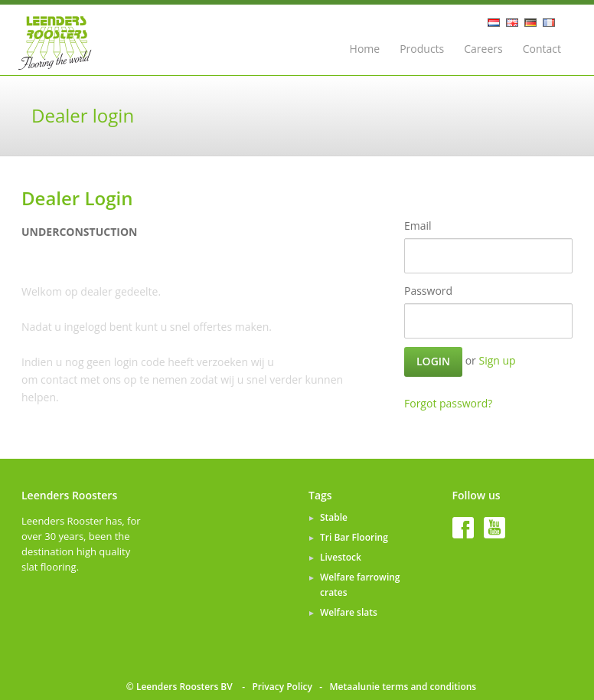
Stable (334, 517)
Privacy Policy (282, 687)
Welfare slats (349, 612)
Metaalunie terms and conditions (403, 687)
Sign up (497, 360)
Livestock (341, 557)
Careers (483, 49)
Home (365, 49)
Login (433, 361)
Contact (542, 49)
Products (422, 49)
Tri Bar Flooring (354, 537)
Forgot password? (448, 403)
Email (418, 226)
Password (428, 291)
